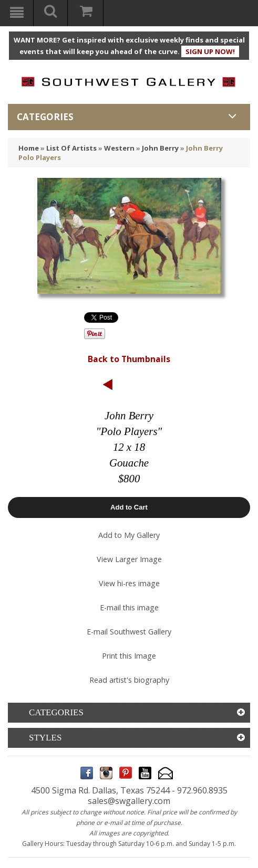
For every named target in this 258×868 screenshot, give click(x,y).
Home (29, 148)
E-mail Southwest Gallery (129, 632)
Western (119, 148)
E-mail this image (129, 607)
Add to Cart (129, 507)
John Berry (160, 148)
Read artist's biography (129, 680)
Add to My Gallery (129, 535)
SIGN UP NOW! (210, 51)
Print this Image (129, 656)
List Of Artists (71, 148)
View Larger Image (129, 559)
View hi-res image (129, 583)
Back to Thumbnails (129, 359)
